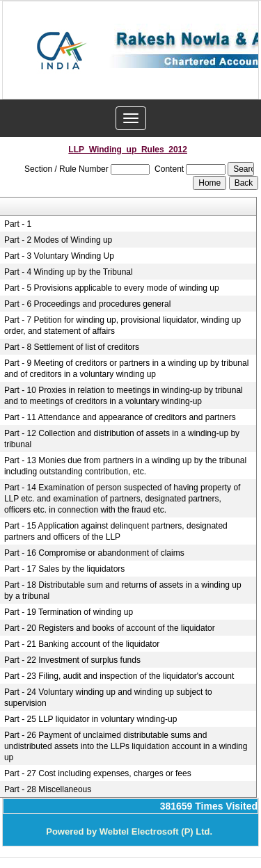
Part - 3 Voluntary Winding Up (59, 256)
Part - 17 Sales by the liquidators (64, 569)
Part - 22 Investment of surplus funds (72, 660)
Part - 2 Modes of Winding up (58, 240)
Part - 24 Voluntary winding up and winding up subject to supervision (108, 698)
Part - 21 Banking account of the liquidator (82, 644)
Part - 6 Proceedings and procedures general (87, 304)
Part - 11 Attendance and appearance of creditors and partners (120, 417)
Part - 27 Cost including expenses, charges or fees (98, 773)
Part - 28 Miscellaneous (48, 789)
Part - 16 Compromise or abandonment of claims (94, 553)
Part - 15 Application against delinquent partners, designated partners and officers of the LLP (116, 531)
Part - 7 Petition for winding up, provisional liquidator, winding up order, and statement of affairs (122, 325)
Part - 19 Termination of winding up (69, 612)
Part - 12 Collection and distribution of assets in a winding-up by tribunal (122, 439)
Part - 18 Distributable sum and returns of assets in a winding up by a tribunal (123, 590)
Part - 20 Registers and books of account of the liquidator (110, 628)
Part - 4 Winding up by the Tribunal (69, 272)
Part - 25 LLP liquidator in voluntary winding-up (91, 719)
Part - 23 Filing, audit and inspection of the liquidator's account (119, 676)
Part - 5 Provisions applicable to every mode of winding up (112, 288)
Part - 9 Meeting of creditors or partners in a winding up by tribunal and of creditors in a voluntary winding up (127, 369)
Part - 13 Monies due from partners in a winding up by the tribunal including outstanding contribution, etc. (125, 466)
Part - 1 (18, 224)
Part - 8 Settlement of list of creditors (72, 347)
